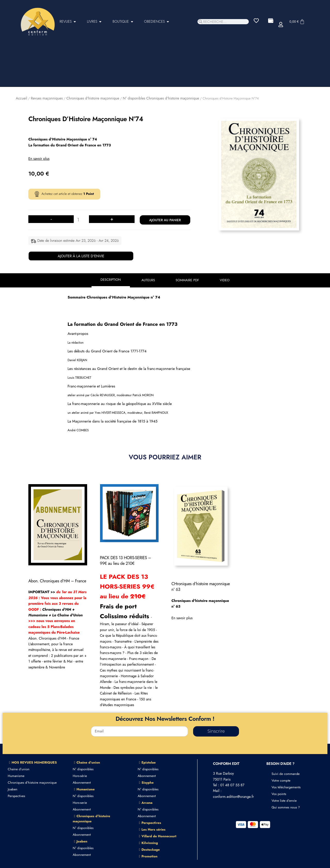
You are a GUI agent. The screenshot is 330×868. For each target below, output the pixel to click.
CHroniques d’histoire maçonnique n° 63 (201, 587)
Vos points (279, 794)
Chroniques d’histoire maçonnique (32, 783)
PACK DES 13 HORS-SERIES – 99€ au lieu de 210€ (126, 561)
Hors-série (80, 776)
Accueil (21, 98)
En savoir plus (39, 159)
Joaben (13, 789)
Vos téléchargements (286, 787)
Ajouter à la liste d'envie (81, 256)
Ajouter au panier (165, 220)
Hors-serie (80, 803)
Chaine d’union (19, 769)
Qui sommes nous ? (286, 807)
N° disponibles (83, 769)
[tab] (111, 280)
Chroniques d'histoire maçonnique (93, 98)
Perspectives (16, 796)
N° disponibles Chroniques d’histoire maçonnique (161, 98)
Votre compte (281, 780)
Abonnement (82, 783)
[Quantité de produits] (80, 220)
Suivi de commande (286, 774)
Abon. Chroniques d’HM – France (57, 581)
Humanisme (16, 776)
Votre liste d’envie (284, 801)
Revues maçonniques (47, 98)
